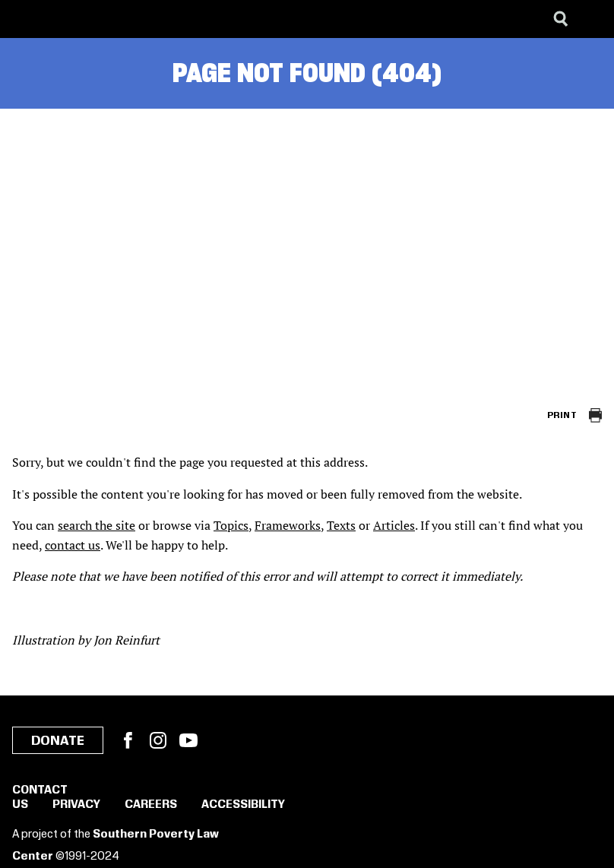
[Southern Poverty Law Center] (25, 19)
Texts (341, 525)
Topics (231, 525)
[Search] (561, 19)
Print (562, 415)
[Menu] (591, 19)
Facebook (128, 740)
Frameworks (288, 525)
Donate (58, 741)
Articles (394, 525)
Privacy (76, 805)
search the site (97, 525)
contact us (73, 545)
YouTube (188, 740)
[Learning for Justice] (88, 19)
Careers (151, 805)
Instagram (158, 740)
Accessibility (243, 805)
